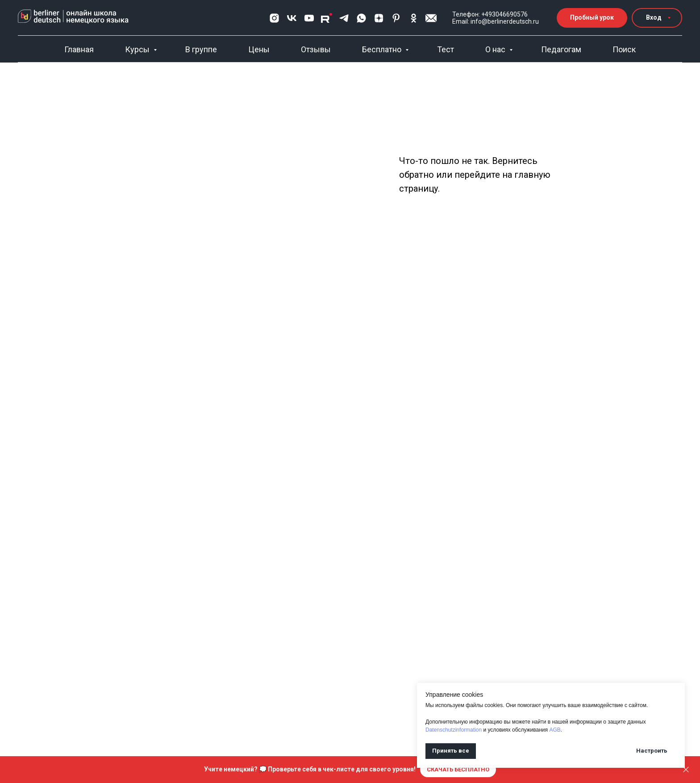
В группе (201, 49)
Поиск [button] (624, 49)
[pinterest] (396, 18)
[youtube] (309, 18)
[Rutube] (327, 18)
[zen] (379, 18)
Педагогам (561, 49)
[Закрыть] (686, 770)
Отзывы (316, 49)
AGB (555, 730)
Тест (446, 49)
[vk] (292, 18)
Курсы (138, 49)
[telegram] (344, 18)
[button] (431, 18)
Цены (259, 49)
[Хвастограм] (274, 18)
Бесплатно (383, 49)
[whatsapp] (361, 18)
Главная (79, 49)
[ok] (414, 18)
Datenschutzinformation (454, 730)
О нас (496, 49)
